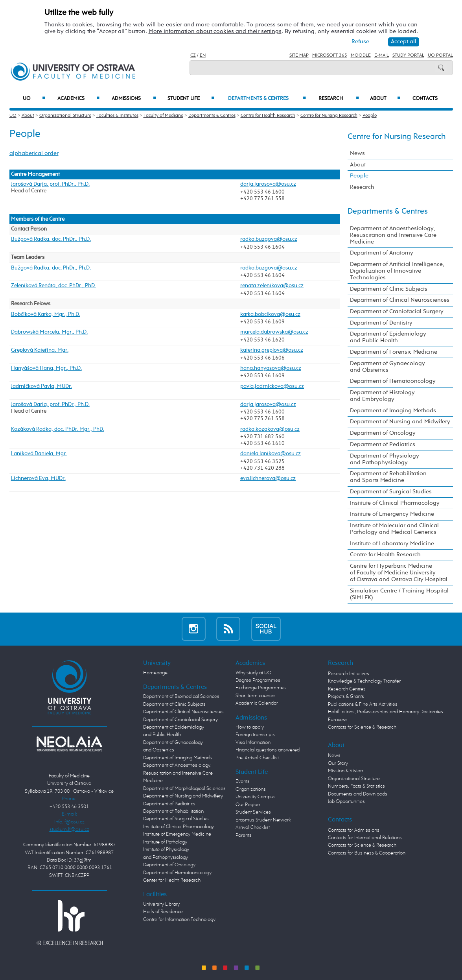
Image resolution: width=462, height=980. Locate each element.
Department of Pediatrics (383, 445)
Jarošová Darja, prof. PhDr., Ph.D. (50, 184)
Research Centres (347, 689)
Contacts (425, 99)
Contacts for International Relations (365, 838)
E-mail (382, 55)
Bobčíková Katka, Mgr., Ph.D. (46, 314)
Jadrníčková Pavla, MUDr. (41, 386)
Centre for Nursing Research (329, 116)
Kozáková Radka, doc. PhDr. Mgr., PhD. (58, 429)
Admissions (134, 99)
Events (243, 782)
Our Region (248, 805)
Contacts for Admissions (354, 830)
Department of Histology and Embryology (382, 396)
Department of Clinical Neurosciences (400, 300)
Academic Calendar (257, 703)
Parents (244, 835)
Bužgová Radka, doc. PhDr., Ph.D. (51, 239)
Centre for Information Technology (179, 920)
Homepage (155, 673)
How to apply (250, 727)
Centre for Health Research (268, 116)
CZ (193, 55)
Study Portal (408, 55)
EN (203, 55)
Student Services (253, 812)
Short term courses (256, 696)
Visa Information (253, 743)
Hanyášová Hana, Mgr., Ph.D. (46, 368)
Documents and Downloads (358, 794)
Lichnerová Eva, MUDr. (38, 478)
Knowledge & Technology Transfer (364, 681)
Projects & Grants (346, 697)
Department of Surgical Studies (391, 492)
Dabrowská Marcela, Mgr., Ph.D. (49, 332)
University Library (161, 904)
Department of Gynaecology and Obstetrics (387, 367)
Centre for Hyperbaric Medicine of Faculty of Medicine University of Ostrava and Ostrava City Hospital (399, 573)
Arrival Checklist (253, 828)
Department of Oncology (383, 433)
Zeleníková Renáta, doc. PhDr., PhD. (53, 286)
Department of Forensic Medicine (394, 352)
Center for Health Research (172, 880)
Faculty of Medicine (163, 116)
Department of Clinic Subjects (389, 289)
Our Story (338, 763)
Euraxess (338, 720)
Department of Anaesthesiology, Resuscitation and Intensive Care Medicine (393, 235)
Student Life (191, 99)
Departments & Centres (267, 99)
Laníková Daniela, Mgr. (39, 454)
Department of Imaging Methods (393, 411)
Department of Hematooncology (393, 381)
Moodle (361, 55)
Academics (79, 99)
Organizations (251, 789)
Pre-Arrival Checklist (257, 758)
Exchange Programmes (261, 688)
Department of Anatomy (382, 253)
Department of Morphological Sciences (184, 789)
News (357, 153)
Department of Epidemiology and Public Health (388, 337)
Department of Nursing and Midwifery (400, 422)
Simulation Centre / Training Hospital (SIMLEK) (399, 594)
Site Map (299, 55)
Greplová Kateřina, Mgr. (40, 350)
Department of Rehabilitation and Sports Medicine (388, 477)
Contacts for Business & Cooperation (367, 853)
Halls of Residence (163, 912)
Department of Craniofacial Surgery (397, 312)
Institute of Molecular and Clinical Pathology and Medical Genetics (394, 529)
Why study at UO (253, 673)
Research (339, 99)
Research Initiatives (349, 674)
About (385, 99)
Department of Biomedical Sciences (181, 697)
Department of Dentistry (381, 323)
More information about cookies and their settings (215, 31)
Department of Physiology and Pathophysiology (385, 459)
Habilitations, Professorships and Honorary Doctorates (386, 712)
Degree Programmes (258, 680)
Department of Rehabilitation (173, 811)
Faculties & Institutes (117, 116)
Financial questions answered (268, 750)
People (370, 116)
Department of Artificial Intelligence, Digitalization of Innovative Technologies (397, 271)
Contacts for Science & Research (362, 727)
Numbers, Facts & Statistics (356, 786)
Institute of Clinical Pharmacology (395, 503)
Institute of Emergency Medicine (392, 514)
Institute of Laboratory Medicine (392, 544)
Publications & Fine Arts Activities (363, 704)
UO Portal (440, 55)
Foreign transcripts (255, 735)
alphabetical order (34, 153)
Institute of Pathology (165, 842)
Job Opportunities (346, 802)
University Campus (256, 797)
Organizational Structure (65, 116)
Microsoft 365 (330, 55)
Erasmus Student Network (263, 820)
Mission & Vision (345, 771)
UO (34, 99)
